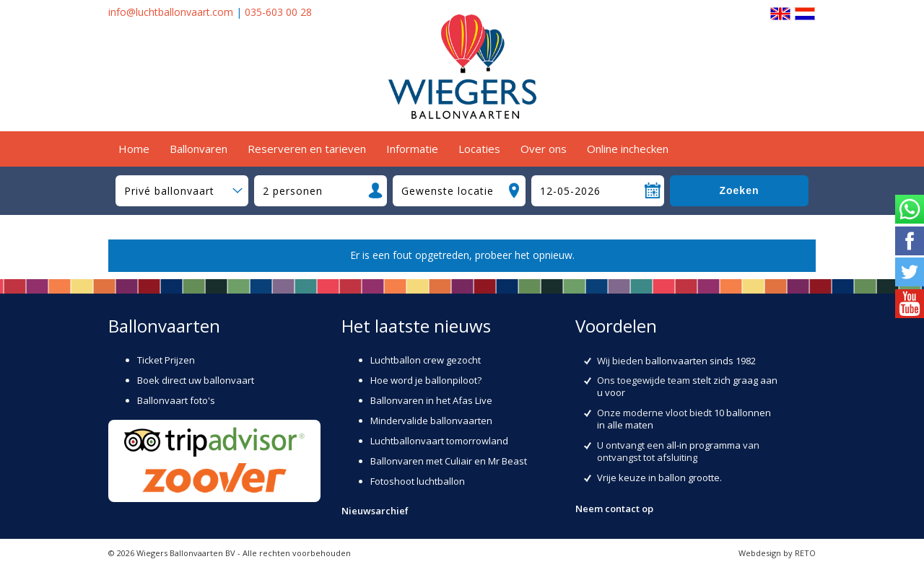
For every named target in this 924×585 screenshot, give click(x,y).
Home (134, 149)
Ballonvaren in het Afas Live (431, 400)
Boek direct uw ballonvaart (196, 380)
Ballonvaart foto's (176, 400)
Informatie (412, 149)
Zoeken (739, 190)
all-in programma (703, 445)
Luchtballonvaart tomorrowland (439, 441)
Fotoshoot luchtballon (418, 481)
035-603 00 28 (278, 12)
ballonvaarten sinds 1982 (701, 361)
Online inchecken (628, 149)
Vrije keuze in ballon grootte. (659, 478)
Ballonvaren (199, 149)
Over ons (544, 149)
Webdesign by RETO (777, 553)
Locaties (479, 149)
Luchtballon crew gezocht (426, 360)
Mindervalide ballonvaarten (431, 421)
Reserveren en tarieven (307, 149)
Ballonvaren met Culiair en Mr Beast (449, 461)
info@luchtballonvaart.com (171, 12)
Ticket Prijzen (166, 360)
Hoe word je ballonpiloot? (426, 380)
